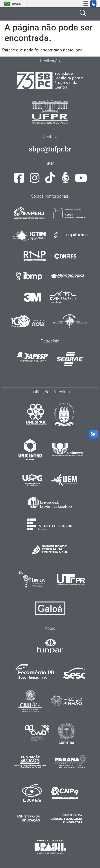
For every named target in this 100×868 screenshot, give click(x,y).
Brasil (12, 4)
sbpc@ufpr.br (50, 149)
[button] (9, 14)
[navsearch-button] (83, 14)
